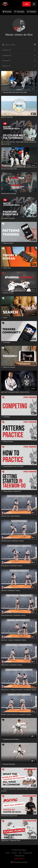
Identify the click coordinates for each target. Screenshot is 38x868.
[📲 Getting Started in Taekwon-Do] (19, 491)
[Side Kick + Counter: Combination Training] (19, 640)
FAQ (20, 853)
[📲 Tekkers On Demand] (19, 367)
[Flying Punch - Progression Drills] (19, 841)
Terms (8, 853)
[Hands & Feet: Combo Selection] (19, 516)
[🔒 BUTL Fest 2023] (19, 117)
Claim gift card (19, 856)
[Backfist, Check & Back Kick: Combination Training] (19, 715)
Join (26, 4)
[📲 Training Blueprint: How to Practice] (19, 466)
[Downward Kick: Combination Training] (19, 541)
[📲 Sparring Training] (19, 293)
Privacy (14, 853)
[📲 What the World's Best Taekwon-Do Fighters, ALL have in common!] (19, 790)
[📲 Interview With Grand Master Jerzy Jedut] (19, 92)
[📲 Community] (19, 342)
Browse (7, 12)
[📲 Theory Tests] (19, 268)
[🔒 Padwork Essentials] (19, 218)
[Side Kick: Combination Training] (19, 591)
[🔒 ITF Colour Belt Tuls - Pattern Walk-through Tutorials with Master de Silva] (19, 143)
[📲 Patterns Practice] (19, 243)
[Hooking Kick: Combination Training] (19, 566)
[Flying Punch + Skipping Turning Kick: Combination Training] (19, 690)
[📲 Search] (19, 318)
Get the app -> (19, 859)
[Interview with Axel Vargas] (19, 194)
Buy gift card (28, 853)
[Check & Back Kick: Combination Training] (19, 615)
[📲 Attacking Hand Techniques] (19, 739)
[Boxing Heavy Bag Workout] (19, 816)
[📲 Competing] (19, 417)
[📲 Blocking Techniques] (19, 764)
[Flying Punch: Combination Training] (19, 665)
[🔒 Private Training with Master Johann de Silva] (19, 392)
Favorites (19, 12)
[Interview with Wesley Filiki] (19, 169)
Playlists (31, 12)
